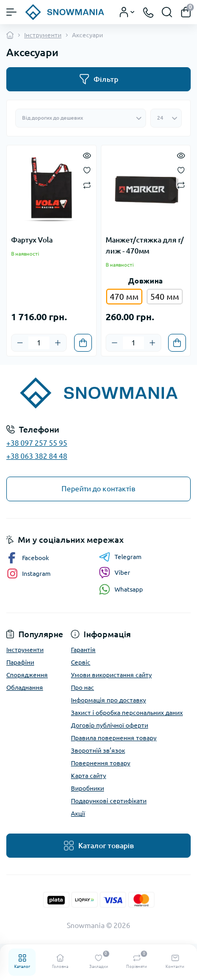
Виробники (87, 788)
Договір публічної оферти (110, 725)
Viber (115, 573)
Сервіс (81, 662)
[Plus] (58, 343)
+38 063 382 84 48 (37, 456)
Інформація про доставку (108, 700)
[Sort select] (81, 118)
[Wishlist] (87, 170)
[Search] (167, 12)
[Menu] (12, 12)
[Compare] (87, 185)
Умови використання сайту (111, 675)
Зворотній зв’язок (98, 750)
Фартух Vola (32, 240)
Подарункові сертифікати (109, 801)
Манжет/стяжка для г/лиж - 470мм (145, 245)
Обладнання (25, 687)
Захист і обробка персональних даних (127, 713)
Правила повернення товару (114, 738)
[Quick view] (87, 155)
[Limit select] (166, 118)
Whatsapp (121, 589)
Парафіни (20, 662)
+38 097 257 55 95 (37, 443)
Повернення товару (101, 763)
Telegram (120, 557)
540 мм (165, 297)
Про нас (82, 687)
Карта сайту (89, 776)
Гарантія (83, 650)
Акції (78, 813)
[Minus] (20, 343)
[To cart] (83, 343)
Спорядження (27, 675)
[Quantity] (39, 343)
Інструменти (43, 35)
